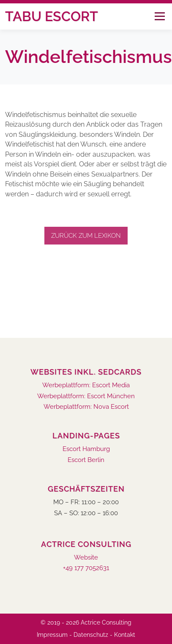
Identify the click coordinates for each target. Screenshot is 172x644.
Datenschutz (91, 635)
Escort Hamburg (86, 449)
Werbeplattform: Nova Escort (86, 407)
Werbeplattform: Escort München (86, 396)
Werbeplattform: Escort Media (86, 385)
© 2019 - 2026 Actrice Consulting (86, 622)
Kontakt (125, 635)
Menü (160, 16)
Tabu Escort (52, 16)
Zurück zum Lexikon (86, 236)
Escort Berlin (86, 460)
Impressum (52, 635)
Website (86, 558)
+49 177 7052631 (86, 568)
